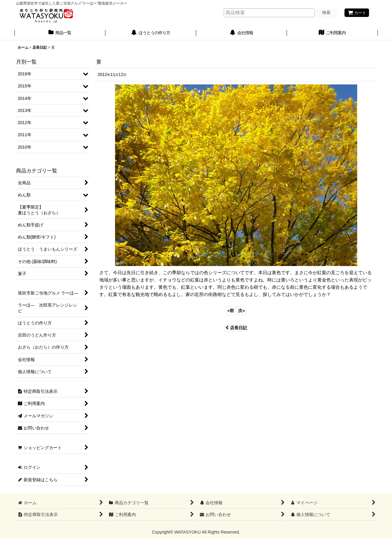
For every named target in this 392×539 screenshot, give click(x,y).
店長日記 (236, 328)
